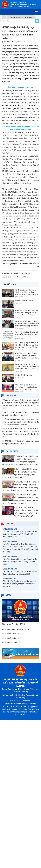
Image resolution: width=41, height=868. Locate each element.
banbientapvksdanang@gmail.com (23, 852)
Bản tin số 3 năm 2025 (12, 786)
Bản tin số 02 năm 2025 (12, 791)
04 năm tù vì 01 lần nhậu (23, 523)
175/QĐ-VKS (12, 717)
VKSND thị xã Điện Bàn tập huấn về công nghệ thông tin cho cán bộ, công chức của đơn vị (26, 461)
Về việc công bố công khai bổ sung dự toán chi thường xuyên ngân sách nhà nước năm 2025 (20, 732)
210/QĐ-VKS (12, 677)
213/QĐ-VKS (12, 690)
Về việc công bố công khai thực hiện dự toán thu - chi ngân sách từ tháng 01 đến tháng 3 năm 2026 (20, 682)
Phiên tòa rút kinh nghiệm (24, 449)
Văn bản (10, 672)
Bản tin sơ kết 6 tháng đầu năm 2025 (17, 778)
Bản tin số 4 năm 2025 (12, 782)
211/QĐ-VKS (12, 705)
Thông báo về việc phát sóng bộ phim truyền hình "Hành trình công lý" (27, 482)
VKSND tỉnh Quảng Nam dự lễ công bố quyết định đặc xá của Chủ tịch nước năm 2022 (26, 535)
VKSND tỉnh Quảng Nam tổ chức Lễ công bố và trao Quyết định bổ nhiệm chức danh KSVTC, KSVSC (27, 515)
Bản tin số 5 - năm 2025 (13, 773)
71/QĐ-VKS (12, 727)
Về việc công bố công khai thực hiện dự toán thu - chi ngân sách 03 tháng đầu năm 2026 (20, 710)
